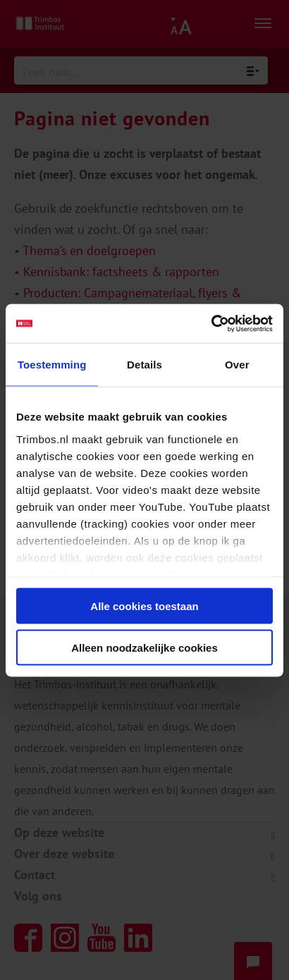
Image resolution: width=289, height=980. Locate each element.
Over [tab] (237, 365)
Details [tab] (144, 365)
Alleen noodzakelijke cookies (144, 647)
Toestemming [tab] (52, 365)
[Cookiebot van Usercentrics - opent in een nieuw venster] (211, 323)
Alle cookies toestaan (144, 606)
